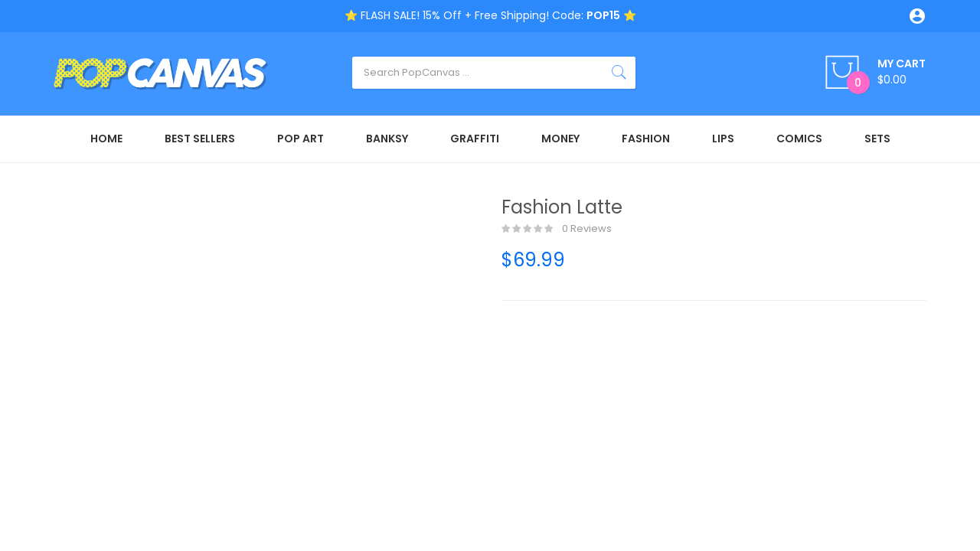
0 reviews (557, 229)
